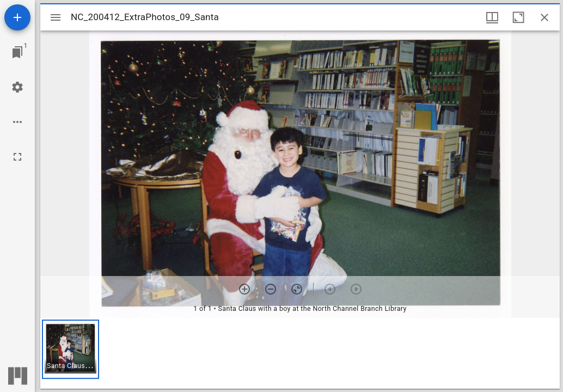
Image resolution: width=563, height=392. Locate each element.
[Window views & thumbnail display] (492, 17)
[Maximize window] (518, 17)
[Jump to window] (17, 52)
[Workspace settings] (17, 87)
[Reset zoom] (297, 289)
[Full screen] (17, 157)
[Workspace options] (17, 122)
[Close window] (544, 17)
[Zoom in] (244, 289)
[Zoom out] (271, 289)
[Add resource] (17, 17)
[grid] (300, 353)
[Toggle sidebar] (56, 17)
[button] (71, 349)
